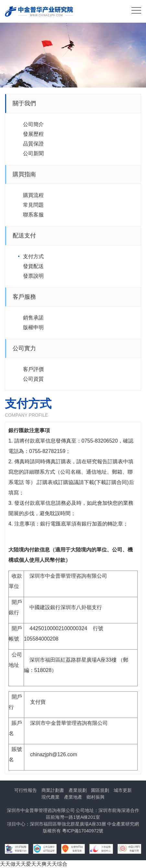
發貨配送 (33, 266)
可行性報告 (26, 790)
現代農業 (51, 797)
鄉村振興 (95, 797)
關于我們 (24, 103)
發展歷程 (33, 134)
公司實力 (24, 348)
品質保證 (33, 144)
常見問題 (33, 205)
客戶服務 (24, 297)
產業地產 (73, 797)
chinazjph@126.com (54, 754)
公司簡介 (33, 124)
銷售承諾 (33, 318)
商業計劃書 (53, 790)
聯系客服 (33, 215)
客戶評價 (33, 369)
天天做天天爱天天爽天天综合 (34, 864)
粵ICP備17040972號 (83, 831)
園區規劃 (100, 790)
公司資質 (33, 379)
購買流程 (33, 195)
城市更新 (123, 790)
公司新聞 (33, 153)
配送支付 (24, 236)
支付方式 (33, 256)
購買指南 (24, 174)
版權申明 (33, 327)
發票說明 (33, 276)
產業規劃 (78, 790)
